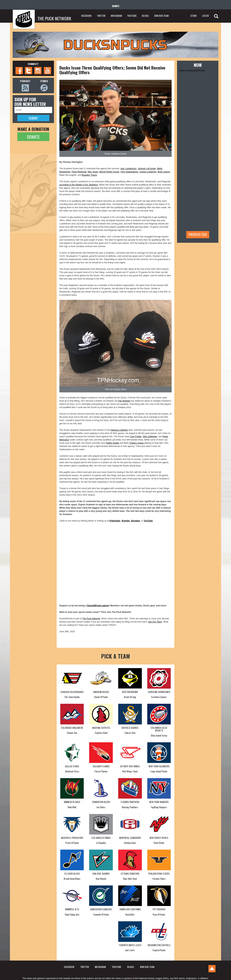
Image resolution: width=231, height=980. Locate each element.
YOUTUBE (132, 16)
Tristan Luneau (137, 443)
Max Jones (93, 172)
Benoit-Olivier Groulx (109, 172)
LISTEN (205, 16)
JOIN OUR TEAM (161, 16)
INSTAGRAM (116, 16)
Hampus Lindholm (119, 430)
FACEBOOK (86, 16)
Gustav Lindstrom (148, 172)
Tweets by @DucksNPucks (191, 71)
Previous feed (198, 234)
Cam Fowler (136, 437)
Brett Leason (164, 172)
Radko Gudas (113, 443)
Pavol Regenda (79, 172)
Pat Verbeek (124, 401)
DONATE (33, 137)
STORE (194, 16)
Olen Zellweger (150, 437)
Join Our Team (155, 622)
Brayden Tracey (89, 175)
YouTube (148, 521)
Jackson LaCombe (147, 169)
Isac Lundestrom (129, 169)
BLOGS (145, 16)
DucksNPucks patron (98, 606)
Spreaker (135, 521)
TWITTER (101, 16)
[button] (116, 115)
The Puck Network (91, 619)
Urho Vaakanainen (129, 172)
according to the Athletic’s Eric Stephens (79, 185)
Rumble (126, 521)
